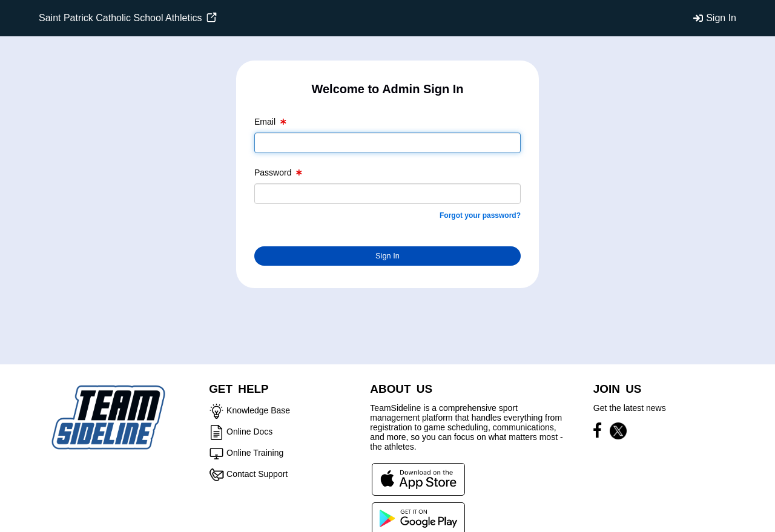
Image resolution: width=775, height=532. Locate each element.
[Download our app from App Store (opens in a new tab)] (418, 479)
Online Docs (249, 432)
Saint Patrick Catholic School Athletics (128, 18)
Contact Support (257, 474)
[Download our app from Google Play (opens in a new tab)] (418, 518)
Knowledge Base (258, 410)
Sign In (721, 18)
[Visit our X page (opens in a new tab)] (618, 433)
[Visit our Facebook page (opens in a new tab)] (600, 433)
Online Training (255, 453)
